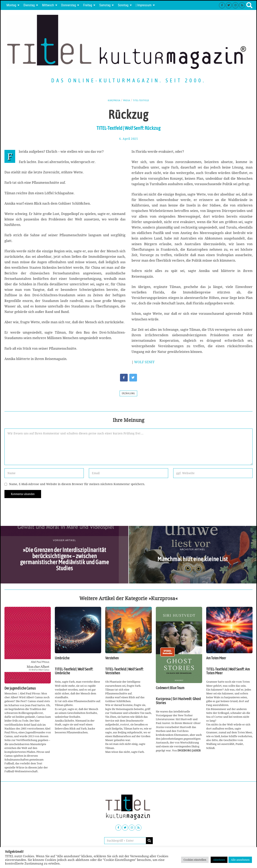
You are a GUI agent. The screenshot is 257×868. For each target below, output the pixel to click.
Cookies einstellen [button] (195, 860)
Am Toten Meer (216, 658)
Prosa (126, 100)
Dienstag (29, 5)
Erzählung (128, 393)
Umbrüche (62, 658)
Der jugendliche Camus (20, 688)
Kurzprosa (112, 100)
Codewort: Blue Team (170, 688)
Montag (11, 5)
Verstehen (112, 658)
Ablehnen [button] (219, 860)
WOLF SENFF (144, 362)
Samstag (105, 5)
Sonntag (123, 5)
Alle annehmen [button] (240, 860)
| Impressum (144, 5)
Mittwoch (48, 5)
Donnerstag (69, 5)
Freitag (88, 5)
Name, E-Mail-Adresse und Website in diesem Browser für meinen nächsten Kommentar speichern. (77, 484)
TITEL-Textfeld (143, 100)
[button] (149, 841)
